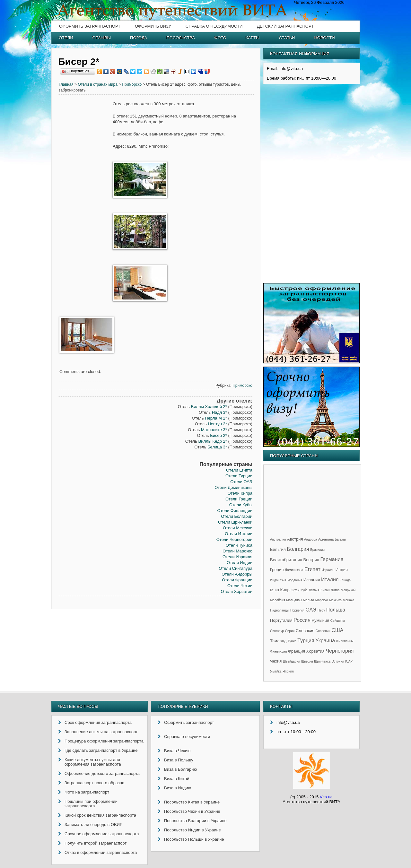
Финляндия (278, 651)
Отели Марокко (237, 551)
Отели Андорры (237, 574)
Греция (277, 570)
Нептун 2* (217, 424)
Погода (139, 38)
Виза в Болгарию (180, 769)
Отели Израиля (237, 557)
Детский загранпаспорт (285, 26)
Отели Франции (237, 580)
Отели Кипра (240, 493)
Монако (349, 600)
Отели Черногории (234, 539)
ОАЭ (311, 610)
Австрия (295, 539)
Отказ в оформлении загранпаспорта (101, 852)
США (337, 630)
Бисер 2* (219, 435)
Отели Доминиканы (233, 487)
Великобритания (286, 560)
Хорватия (315, 651)
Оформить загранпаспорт (90, 26)
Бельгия (278, 549)
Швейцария (291, 661)
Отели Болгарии (237, 516)
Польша (336, 610)
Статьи (287, 38)
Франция (297, 651)
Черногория (340, 651)
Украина (325, 641)
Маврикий (348, 590)
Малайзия (278, 600)
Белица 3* (217, 447)
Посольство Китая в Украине (192, 802)
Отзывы (102, 38)
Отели (66, 38)
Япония (288, 671)
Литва (335, 590)
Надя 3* (219, 412)
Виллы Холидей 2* (209, 407)
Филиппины (345, 641)
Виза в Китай (177, 779)
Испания (312, 580)
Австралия (278, 539)
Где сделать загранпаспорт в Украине (101, 750)
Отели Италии (239, 534)
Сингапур (277, 631)
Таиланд (278, 641)
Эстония (338, 661)
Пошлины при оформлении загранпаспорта (91, 804)
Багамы (341, 539)
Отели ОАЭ (241, 482)
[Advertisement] (85, 199)
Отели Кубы (241, 505)
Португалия (281, 620)
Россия (302, 620)
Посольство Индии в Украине (192, 830)
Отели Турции (239, 476)
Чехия (276, 661)
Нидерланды (280, 610)
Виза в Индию (178, 788)
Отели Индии (240, 563)
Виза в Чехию (177, 751)
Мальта (309, 600)
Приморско (132, 84)
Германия (332, 559)
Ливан (325, 590)
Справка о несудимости (214, 26)
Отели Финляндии (235, 511)
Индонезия (278, 580)
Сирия (290, 631)
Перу (321, 610)
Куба (304, 590)
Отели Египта (239, 470)
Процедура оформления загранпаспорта (104, 741)
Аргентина (326, 539)
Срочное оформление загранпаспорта (102, 834)
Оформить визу (153, 26)
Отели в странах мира (98, 84)
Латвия (314, 590)
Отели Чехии (240, 586)
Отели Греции (239, 499)
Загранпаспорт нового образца (94, 783)
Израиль (328, 570)
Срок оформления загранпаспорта (98, 722)
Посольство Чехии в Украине (192, 811)
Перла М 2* (216, 418)
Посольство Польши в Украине (194, 839)
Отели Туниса (239, 545)
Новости (324, 38)
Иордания (295, 580)
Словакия (305, 631)
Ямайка (276, 671)
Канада (345, 580)
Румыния (320, 620)
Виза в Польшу (179, 760)
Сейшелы (338, 621)
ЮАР (349, 661)
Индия (342, 570)
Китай (295, 590)
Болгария (298, 549)
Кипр (285, 590)
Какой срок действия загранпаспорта (100, 815)
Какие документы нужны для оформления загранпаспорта (93, 762)
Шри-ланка (322, 661)
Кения (275, 590)
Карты (253, 38)
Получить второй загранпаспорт (96, 843)
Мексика (335, 600)
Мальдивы (294, 600)
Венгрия (311, 560)
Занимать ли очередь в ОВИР (94, 825)
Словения (323, 631)
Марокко (322, 600)
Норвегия (297, 610)
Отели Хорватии (237, 591)
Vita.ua (326, 797)
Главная (66, 84)
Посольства (181, 38)
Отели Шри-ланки (235, 522)
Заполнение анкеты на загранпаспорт (101, 732)
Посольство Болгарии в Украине (195, 821)
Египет (312, 569)
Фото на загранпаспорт (87, 792)
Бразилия (317, 550)
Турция (306, 641)
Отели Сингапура (236, 568)
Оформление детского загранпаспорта (102, 773)
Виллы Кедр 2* (213, 441)
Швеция (307, 661)
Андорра (310, 539)
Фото (220, 38)
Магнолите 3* (214, 430)
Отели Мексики (238, 528)
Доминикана (294, 570)
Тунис (292, 641)
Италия (330, 580)
